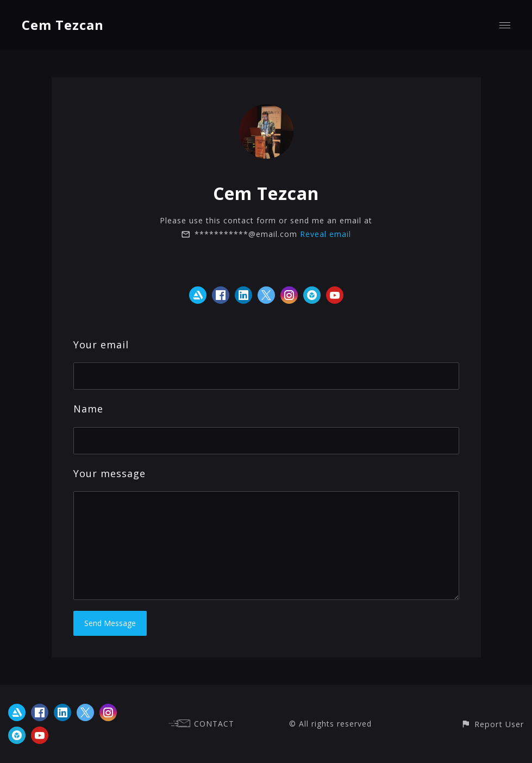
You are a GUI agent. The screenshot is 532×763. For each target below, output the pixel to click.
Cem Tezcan (63, 25)
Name (88, 409)
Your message (109, 473)
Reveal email (326, 234)
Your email (101, 345)
